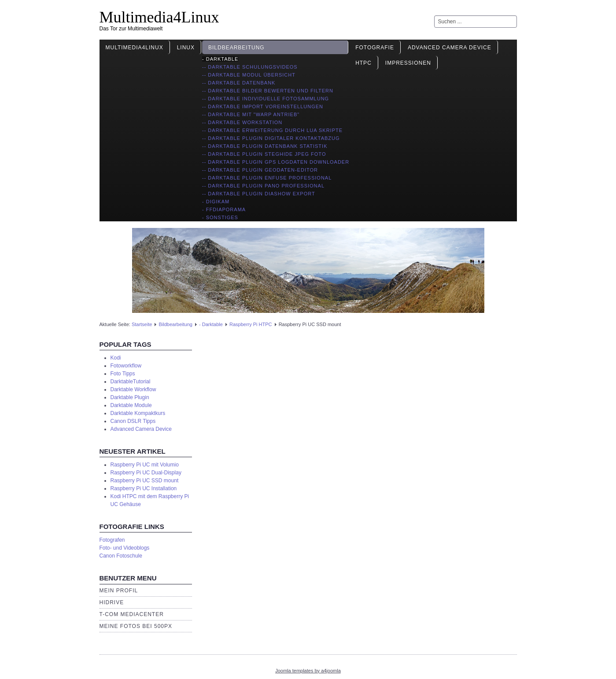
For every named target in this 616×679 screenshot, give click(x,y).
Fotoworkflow (126, 366)
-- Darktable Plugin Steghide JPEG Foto (264, 154)
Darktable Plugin (130, 397)
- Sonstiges (220, 217)
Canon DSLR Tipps (133, 421)
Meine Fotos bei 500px (136, 626)
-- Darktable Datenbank (239, 83)
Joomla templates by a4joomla (308, 671)
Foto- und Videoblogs (125, 548)
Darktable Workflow (133, 389)
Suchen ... (434, 16)
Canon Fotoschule (121, 556)
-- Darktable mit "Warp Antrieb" (251, 114)
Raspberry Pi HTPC (251, 324)
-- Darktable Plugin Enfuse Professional (267, 178)
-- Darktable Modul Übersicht (249, 75)
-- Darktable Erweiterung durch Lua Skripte (272, 130)
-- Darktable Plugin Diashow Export (259, 194)
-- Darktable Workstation (242, 122)
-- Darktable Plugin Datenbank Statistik (265, 146)
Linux (186, 48)
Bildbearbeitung (236, 48)
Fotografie (375, 48)
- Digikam (216, 202)
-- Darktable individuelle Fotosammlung (266, 99)
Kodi (116, 358)
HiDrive (112, 602)
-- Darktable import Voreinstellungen (263, 106)
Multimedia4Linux (159, 17)
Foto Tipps (123, 374)
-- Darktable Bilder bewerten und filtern (268, 91)
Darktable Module (131, 405)
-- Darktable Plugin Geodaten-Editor (260, 170)
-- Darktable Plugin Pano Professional (263, 186)
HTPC (363, 63)
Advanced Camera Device (450, 48)
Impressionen (408, 63)
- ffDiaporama (224, 209)
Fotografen (112, 540)
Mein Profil (119, 591)
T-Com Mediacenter (132, 614)
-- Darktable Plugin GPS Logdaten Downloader (276, 162)
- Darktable (220, 59)
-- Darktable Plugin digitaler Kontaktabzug (271, 138)
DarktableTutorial (131, 382)
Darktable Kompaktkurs (138, 413)
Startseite (142, 324)
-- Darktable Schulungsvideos (250, 67)
